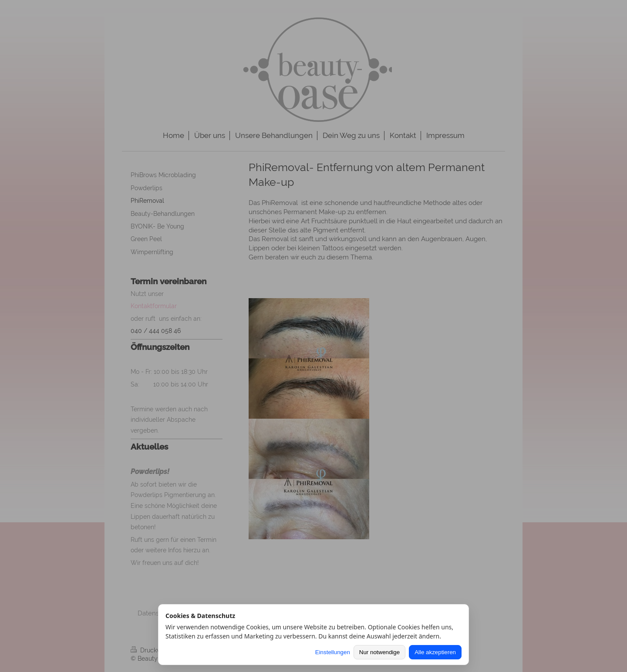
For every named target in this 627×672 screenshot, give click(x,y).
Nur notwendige (379, 652)
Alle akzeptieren (435, 652)
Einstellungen (333, 652)
